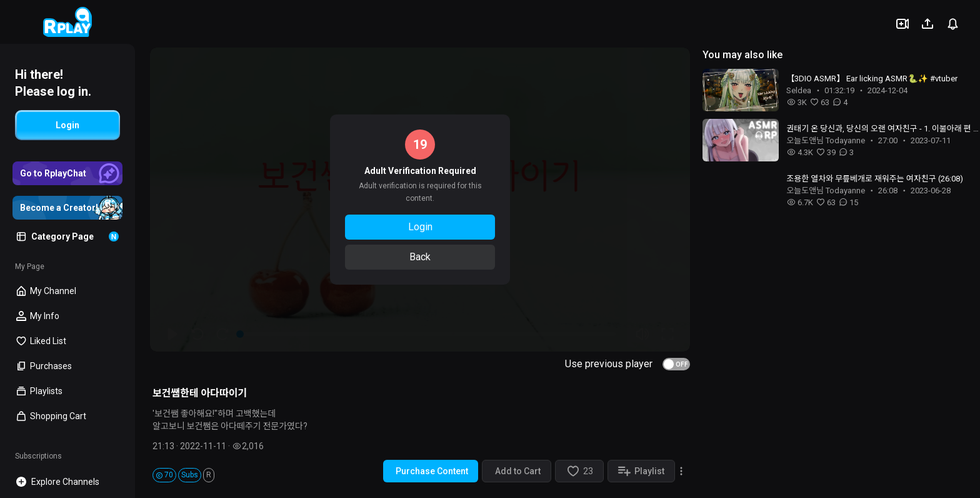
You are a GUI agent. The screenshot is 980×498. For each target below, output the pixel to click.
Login (420, 227)
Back (420, 257)
